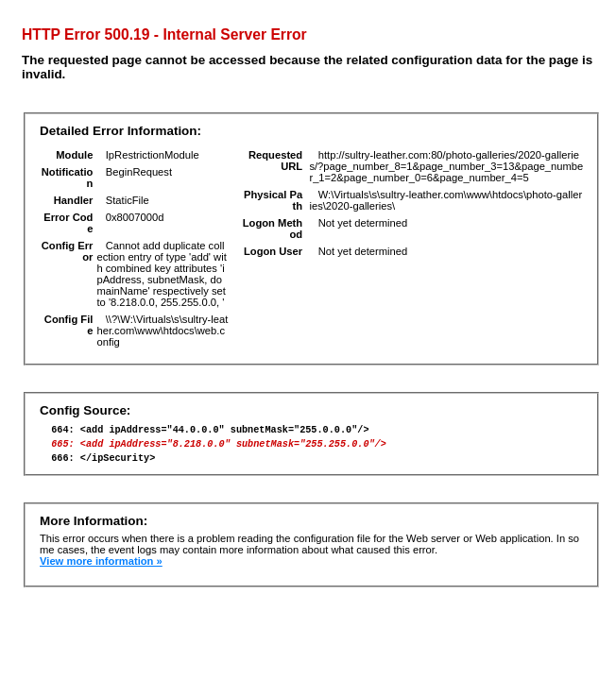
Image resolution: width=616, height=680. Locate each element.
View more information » (101, 569)
